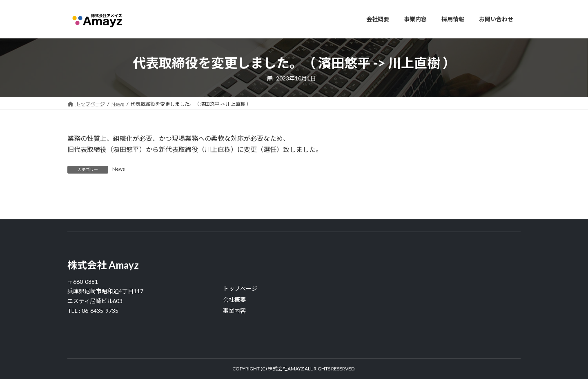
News (119, 169)
